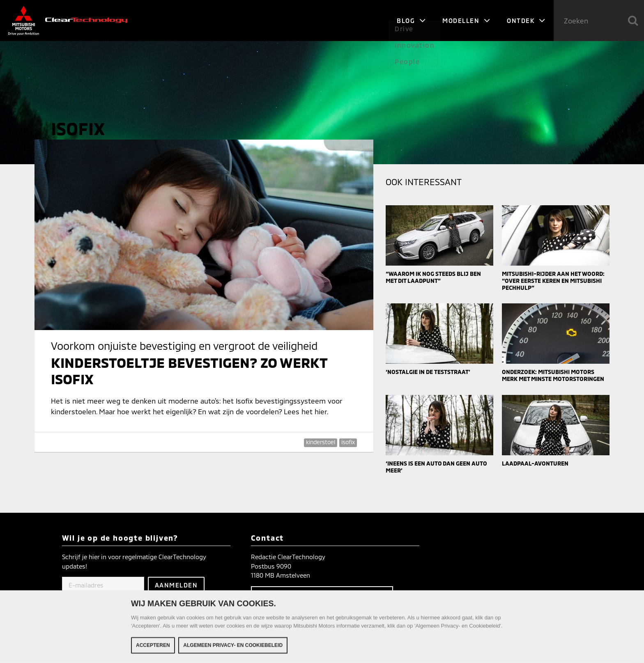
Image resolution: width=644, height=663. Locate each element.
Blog (411, 21)
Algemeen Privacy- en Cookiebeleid (233, 647)
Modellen (466, 21)
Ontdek (526, 21)
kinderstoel (321, 442)
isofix (348, 442)
